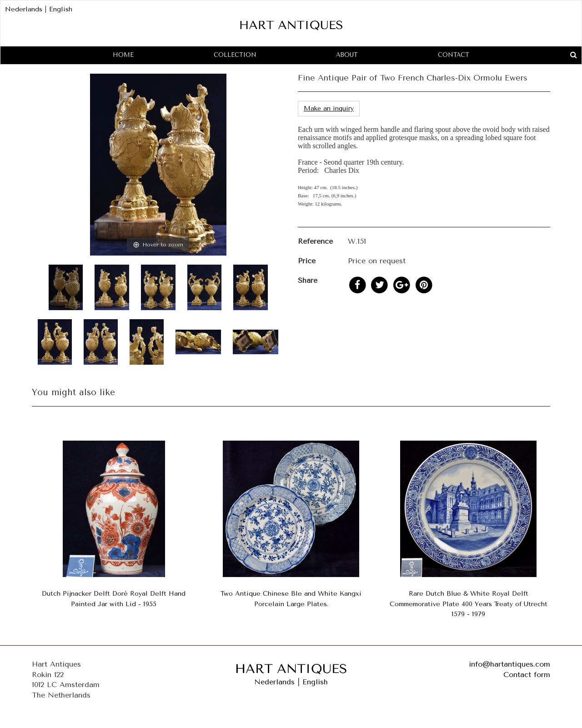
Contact (454, 55)
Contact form (527, 675)
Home (123, 55)
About (347, 55)
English (61, 9)
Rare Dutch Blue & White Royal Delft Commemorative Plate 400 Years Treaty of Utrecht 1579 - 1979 (469, 604)
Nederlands (24, 9)
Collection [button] (235, 55)
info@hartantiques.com (509, 664)
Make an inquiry (329, 108)
